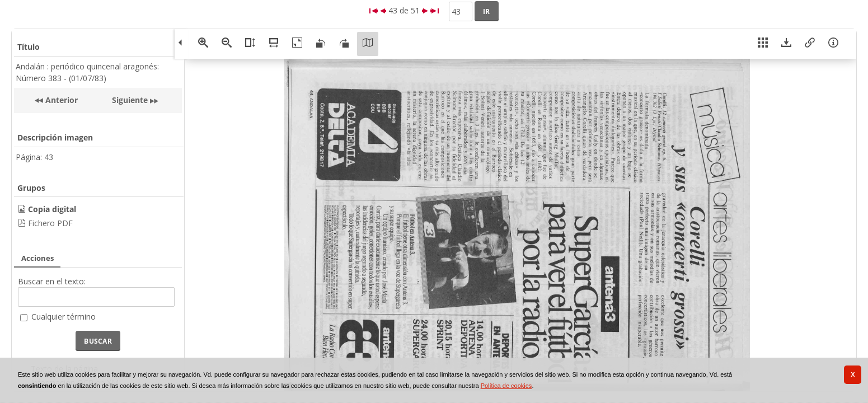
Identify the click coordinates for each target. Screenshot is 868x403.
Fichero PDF (50, 223)
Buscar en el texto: (52, 281)
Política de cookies (506, 386)
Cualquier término (64, 317)
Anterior (60, 100)
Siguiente (130, 100)
